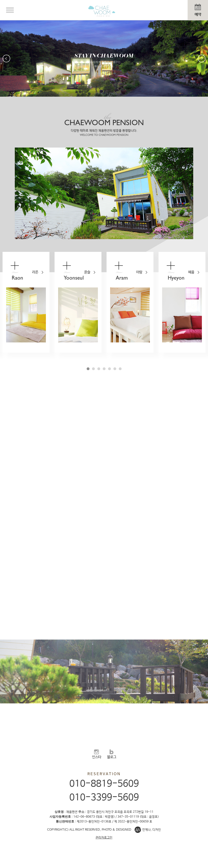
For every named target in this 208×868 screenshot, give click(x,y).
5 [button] (109, 369)
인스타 (97, 754)
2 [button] (93, 369)
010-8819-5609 (104, 784)
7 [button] (120, 369)
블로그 (112, 754)
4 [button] (104, 369)
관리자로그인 (104, 838)
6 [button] (115, 369)
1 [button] (88, 369)
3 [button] (99, 369)
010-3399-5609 (104, 798)
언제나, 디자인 (152, 830)
